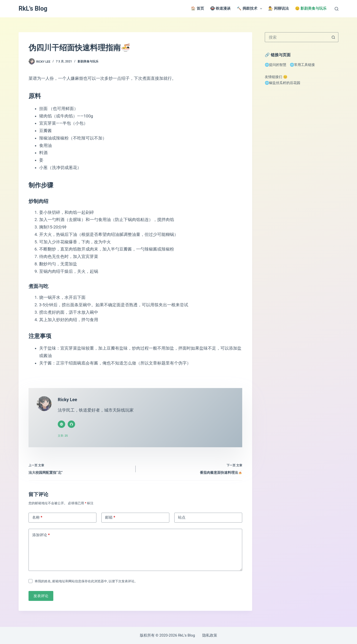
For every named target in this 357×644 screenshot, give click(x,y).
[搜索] (337, 9)
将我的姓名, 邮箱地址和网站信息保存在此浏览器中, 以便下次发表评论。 (86, 582)
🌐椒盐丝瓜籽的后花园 (283, 83)
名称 (37, 519)
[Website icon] (61, 424)
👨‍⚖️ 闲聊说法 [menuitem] (279, 8)
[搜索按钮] (333, 37)
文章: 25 (63, 436)
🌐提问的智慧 (276, 65)
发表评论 (41, 597)
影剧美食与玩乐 (88, 61)
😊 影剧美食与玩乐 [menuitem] (311, 8)
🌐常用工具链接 (302, 65)
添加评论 (41, 536)
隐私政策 (210, 635)
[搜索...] (297, 37)
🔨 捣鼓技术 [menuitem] (250, 9)
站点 (182, 519)
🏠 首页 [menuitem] (197, 8)
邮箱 (110, 519)
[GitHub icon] (71, 424)
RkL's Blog (33, 9)
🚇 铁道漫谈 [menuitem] (221, 8)
